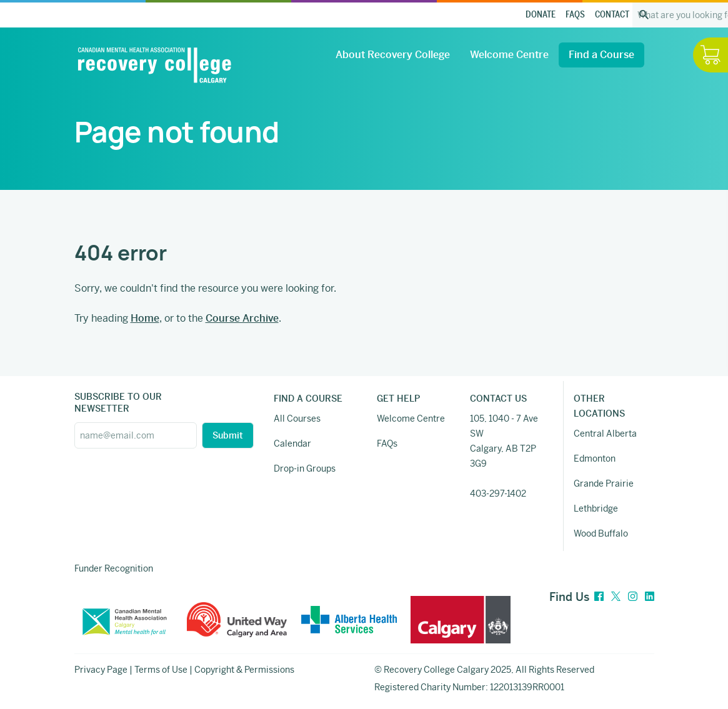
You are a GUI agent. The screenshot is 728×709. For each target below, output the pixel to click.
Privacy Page (101, 670)
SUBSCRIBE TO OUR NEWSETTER (118, 402)
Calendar (292, 444)
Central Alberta (605, 434)
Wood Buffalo (601, 533)
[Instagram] (633, 597)
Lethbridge (596, 508)
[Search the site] (644, 15)
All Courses (297, 419)
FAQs (575, 15)
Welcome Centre (509, 55)
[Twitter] (616, 597)
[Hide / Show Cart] (711, 55)
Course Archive (242, 318)
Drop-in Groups (305, 469)
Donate (541, 15)
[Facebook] (599, 597)
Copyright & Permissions (244, 670)
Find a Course (601, 55)
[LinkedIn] (650, 597)
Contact (612, 15)
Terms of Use (161, 670)
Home (145, 318)
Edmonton (595, 459)
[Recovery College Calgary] (154, 65)
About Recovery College (393, 55)
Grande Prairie (604, 483)
